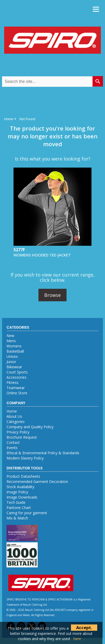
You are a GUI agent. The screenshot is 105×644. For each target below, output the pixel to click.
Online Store (17, 393)
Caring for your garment (27, 513)
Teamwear (16, 388)
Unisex (12, 356)
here (77, 639)
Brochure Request (22, 437)
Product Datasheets (23, 476)
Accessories (17, 377)
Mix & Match (17, 518)
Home (9, 119)
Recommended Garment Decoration (37, 482)
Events (12, 448)
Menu (96, 9)
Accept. (84, 627)
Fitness (12, 382)
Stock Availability (20, 487)
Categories (16, 422)
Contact (13, 442)
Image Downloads (22, 497)
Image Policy (17, 492)
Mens (11, 341)
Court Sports (17, 372)
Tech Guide (16, 502)
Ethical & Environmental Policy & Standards (43, 453)
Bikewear (14, 367)
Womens (14, 346)
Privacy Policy (18, 432)
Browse (52, 295)
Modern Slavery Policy (25, 458)
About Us (14, 416)
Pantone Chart (19, 508)
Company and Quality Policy (30, 427)
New (10, 336)
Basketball (15, 351)
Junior (11, 362)
